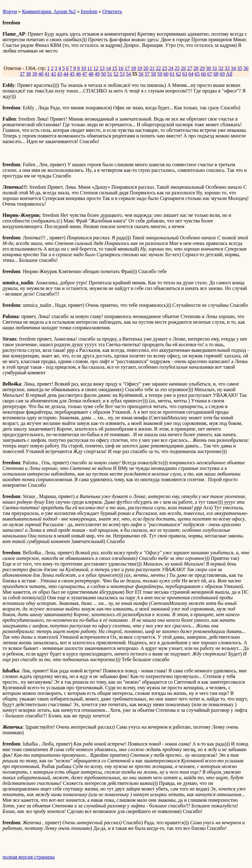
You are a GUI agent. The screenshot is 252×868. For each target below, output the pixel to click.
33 (227, 68)
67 (210, 74)
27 (189, 68)
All (229, 74)
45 (72, 74)
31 (214, 68)
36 (246, 68)
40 (41, 74)
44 (66, 74)
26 (183, 68)
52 (116, 74)
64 (191, 74)
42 (53, 74)
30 (208, 68)
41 (47, 74)
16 (121, 68)
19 (139, 68)
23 (164, 68)
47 (85, 74)
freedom (89, 11)
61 (172, 74)
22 (158, 68)
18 (133, 68)
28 (196, 68)
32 (221, 68)
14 (108, 68)
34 (233, 68)
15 (114, 68)
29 (202, 68)
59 (160, 74)
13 (102, 68)
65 (197, 74)
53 (122, 74)
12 (96, 68)
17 (127, 68)
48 (91, 74)
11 (90, 68)
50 (103, 74)
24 (171, 68)
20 (146, 68)
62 (179, 74)
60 (166, 74)
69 (222, 74)
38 (28, 74)
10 (83, 68)
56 (141, 74)
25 (177, 68)
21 (152, 68)
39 (35, 74)
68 (216, 74)
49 (97, 74)
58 (154, 74)
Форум (10, 11)
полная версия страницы (29, 857)
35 (239, 68)
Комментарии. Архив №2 (49, 11)
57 (147, 74)
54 (129, 74)
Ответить (112, 11)
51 (110, 74)
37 (22, 74)
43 (60, 74)
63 (185, 74)
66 (204, 74)
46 (78, 74)
